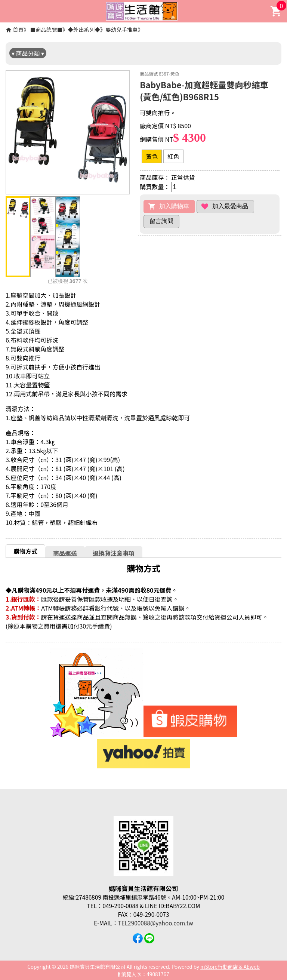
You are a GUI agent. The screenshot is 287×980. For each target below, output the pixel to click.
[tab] (25, 551)
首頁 (18, 29)
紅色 (173, 156)
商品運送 (65, 553)
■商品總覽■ (46, 29)
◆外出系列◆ (84, 29)
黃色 (152, 156)
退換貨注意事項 (114, 553)
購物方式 (25, 551)
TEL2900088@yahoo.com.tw (156, 923)
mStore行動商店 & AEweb (230, 967)
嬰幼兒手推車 (121, 29)
